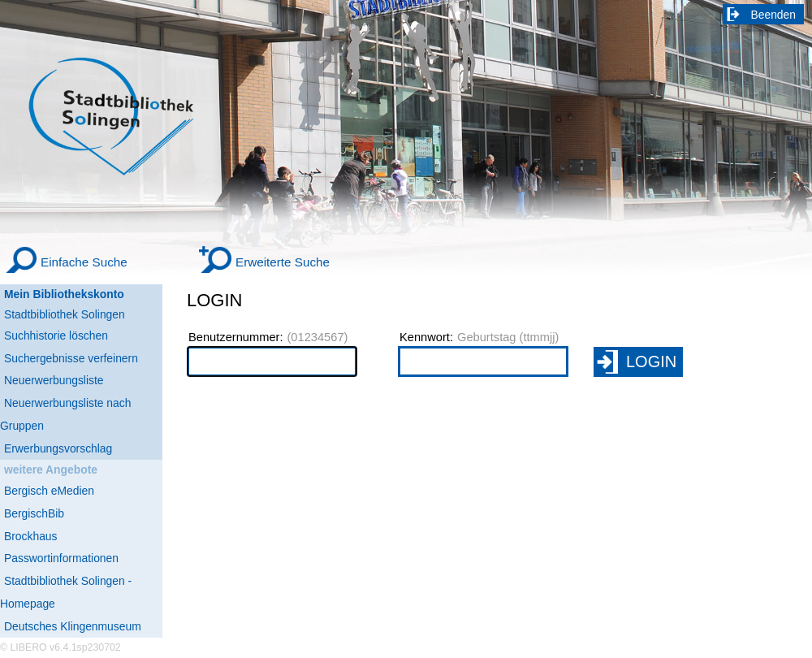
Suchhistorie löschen (56, 335)
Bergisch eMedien (49, 491)
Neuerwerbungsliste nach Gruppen (65, 414)
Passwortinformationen (61, 558)
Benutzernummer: (235, 337)
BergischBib (34, 513)
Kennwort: (426, 337)
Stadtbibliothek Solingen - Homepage (66, 592)
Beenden (774, 15)
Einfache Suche (84, 262)
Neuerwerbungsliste (54, 380)
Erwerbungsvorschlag (58, 448)
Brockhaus (30, 536)
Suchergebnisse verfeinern (71, 358)
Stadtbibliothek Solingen (65, 314)
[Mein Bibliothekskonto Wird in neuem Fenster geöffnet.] (81, 294)
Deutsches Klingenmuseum (73, 626)
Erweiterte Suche (283, 262)
